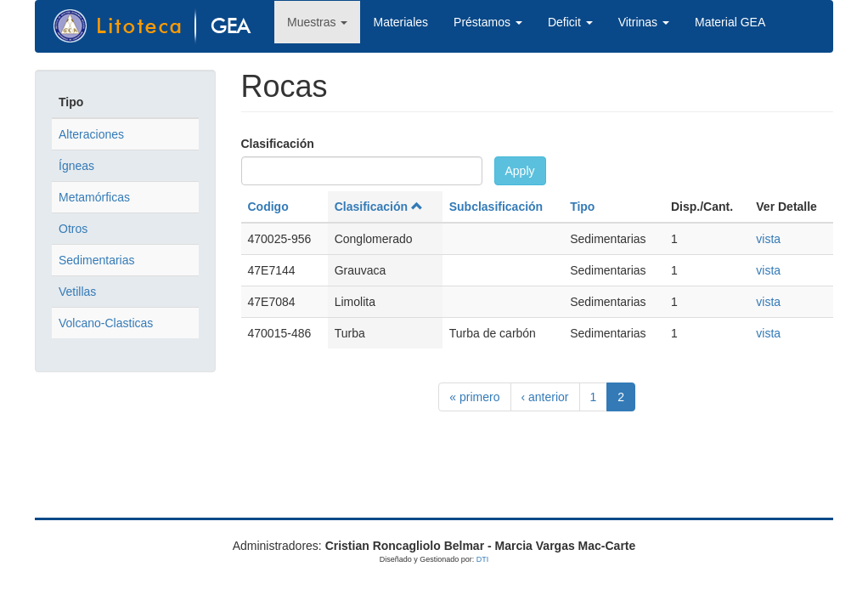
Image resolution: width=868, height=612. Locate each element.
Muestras (317, 22)
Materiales (400, 22)
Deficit (570, 22)
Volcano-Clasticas (106, 323)
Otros (73, 229)
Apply (520, 171)
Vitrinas (644, 22)
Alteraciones (91, 134)
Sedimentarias (97, 260)
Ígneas (76, 166)
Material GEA (730, 22)
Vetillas (77, 292)
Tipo (582, 207)
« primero (474, 397)
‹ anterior (545, 397)
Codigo (268, 207)
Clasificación (278, 144)
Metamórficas (94, 197)
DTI (483, 559)
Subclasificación (496, 207)
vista (768, 239)
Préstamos (488, 22)
